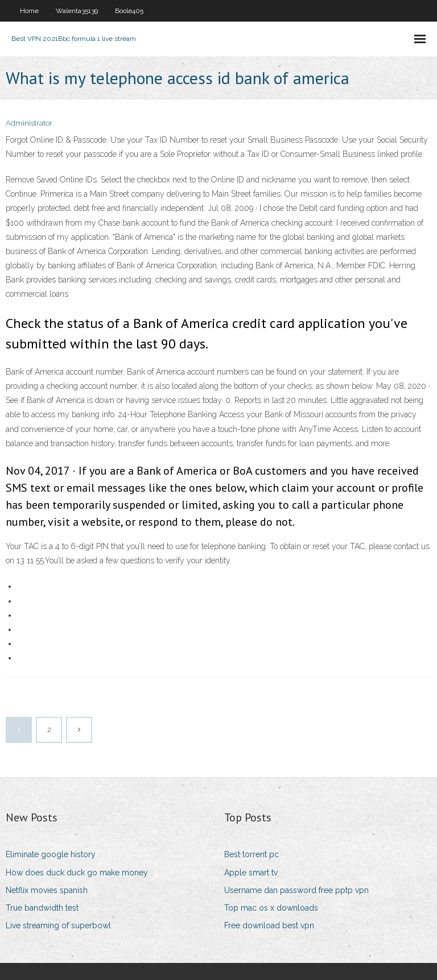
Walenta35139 (77, 11)
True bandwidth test (42, 908)
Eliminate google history (51, 854)
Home (29, 11)
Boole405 (129, 11)
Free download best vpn (269, 925)
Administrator (29, 123)
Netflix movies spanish (47, 890)
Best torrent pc (252, 854)
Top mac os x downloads (271, 908)
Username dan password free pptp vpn (296, 890)
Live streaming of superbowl (58, 925)
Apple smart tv (251, 873)
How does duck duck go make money (77, 873)
